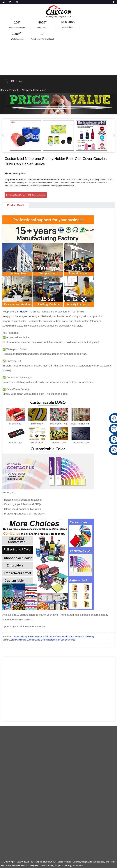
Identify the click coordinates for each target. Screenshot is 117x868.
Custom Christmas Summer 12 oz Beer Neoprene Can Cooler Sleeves (42, 640)
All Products (78, 866)
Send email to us (18, 195)
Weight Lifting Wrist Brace (93, 862)
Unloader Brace (47, 866)
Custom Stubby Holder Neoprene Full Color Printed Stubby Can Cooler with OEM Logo (54, 637)
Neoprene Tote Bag (63, 866)
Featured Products (64, 862)
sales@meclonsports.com (59, 16)
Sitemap (77, 862)
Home (3, 90)
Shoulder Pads (18, 866)
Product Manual (39, 195)
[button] (113, 135)
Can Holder (21, 312)
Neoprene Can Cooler (34, 90)
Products (14, 90)
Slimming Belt (32, 866)
